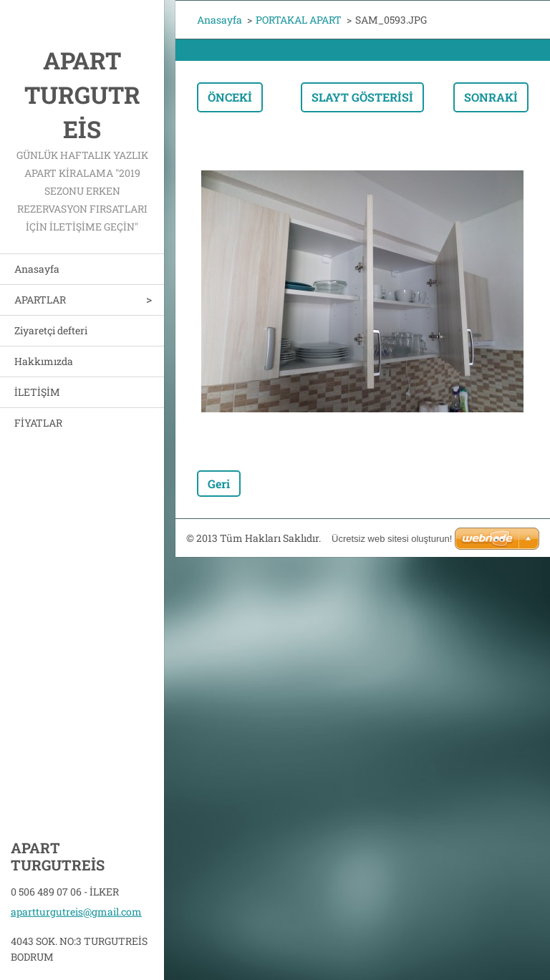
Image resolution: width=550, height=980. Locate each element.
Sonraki (491, 97)
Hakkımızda (44, 361)
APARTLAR (40, 300)
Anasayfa (37, 269)
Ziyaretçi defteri (51, 330)
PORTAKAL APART (299, 20)
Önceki (230, 97)
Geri (219, 484)
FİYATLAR (38, 423)
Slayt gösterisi (362, 97)
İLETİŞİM (37, 392)
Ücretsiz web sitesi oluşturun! (392, 539)
